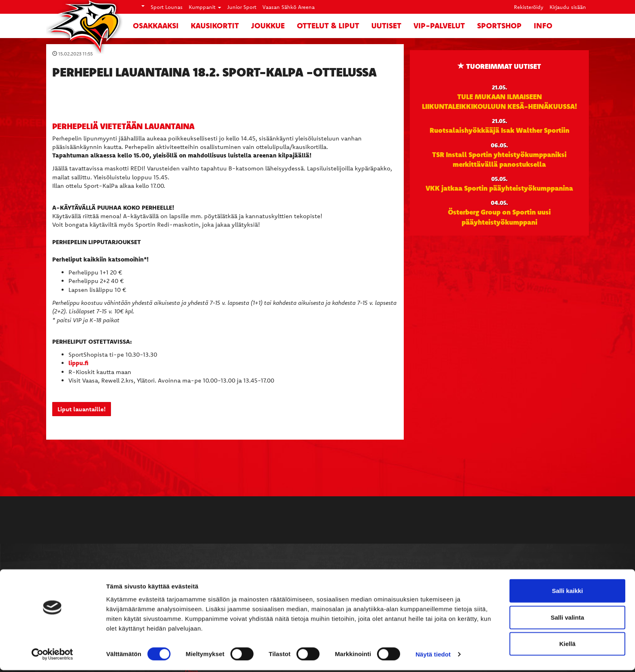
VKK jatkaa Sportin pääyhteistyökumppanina (499, 188)
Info (543, 26)
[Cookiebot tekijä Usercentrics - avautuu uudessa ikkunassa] (52, 656)
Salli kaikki (568, 592)
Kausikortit (215, 26)
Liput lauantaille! (82, 409)
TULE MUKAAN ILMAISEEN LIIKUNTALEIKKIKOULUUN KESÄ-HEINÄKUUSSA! (500, 101)
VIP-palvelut (439, 26)
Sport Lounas (167, 7)
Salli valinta (568, 619)
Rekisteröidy (529, 7)
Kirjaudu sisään (568, 7)
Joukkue (268, 26)
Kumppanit (205, 7)
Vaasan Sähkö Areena (289, 7)
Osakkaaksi (156, 26)
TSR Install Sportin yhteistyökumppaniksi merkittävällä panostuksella (499, 159)
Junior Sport (242, 7)
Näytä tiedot (433, 656)
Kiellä (567, 645)
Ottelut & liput (328, 26)
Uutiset (386, 26)
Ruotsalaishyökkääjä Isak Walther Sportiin (500, 130)
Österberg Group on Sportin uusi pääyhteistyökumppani (499, 217)
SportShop (499, 26)
